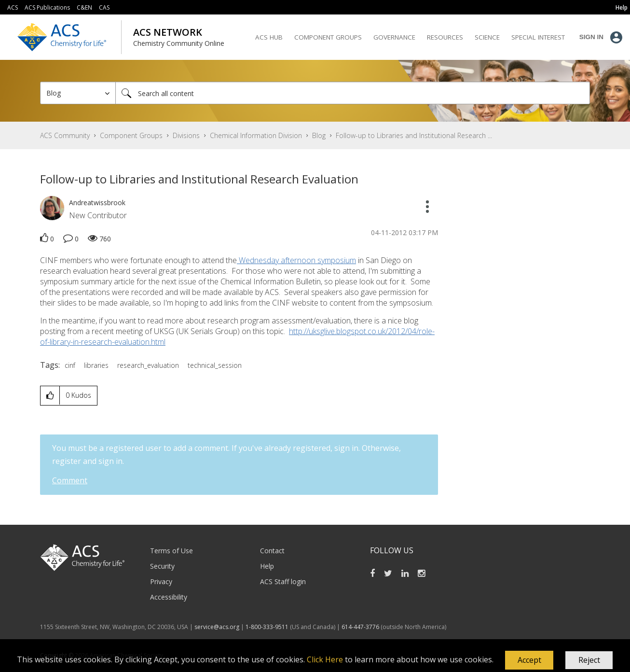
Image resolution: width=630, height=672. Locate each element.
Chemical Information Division (256, 135)
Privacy (161, 581)
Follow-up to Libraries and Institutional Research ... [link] (414, 135)
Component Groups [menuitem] (328, 37)
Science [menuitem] (487, 37)
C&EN (84, 7)
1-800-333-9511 (267, 627)
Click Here (325, 659)
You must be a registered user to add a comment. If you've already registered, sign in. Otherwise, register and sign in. (226, 455)
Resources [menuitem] (445, 37)
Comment (70, 480)
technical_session (215, 365)
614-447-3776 (361, 627)
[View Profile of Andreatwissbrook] (97, 203)
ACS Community (65, 135)
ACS (13, 7)
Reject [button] (589, 660)
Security (162, 566)
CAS (104, 7)
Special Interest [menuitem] (538, 37)
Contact (272, 551)
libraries (96, 365)
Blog (319, 135)
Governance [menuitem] (394, 37)
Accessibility (169, 597)
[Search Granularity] (78, 93)
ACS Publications (47, 7)
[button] (529, 660)
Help (267, 566)
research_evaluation (148, 365)
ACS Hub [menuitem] (269, 37)
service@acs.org (217, 627)
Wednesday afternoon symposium (296, 260)
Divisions (186, 135)
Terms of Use (171, 551)
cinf (70, 365)
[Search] (353, 93)
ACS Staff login (283, 581)
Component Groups (131, 135)
